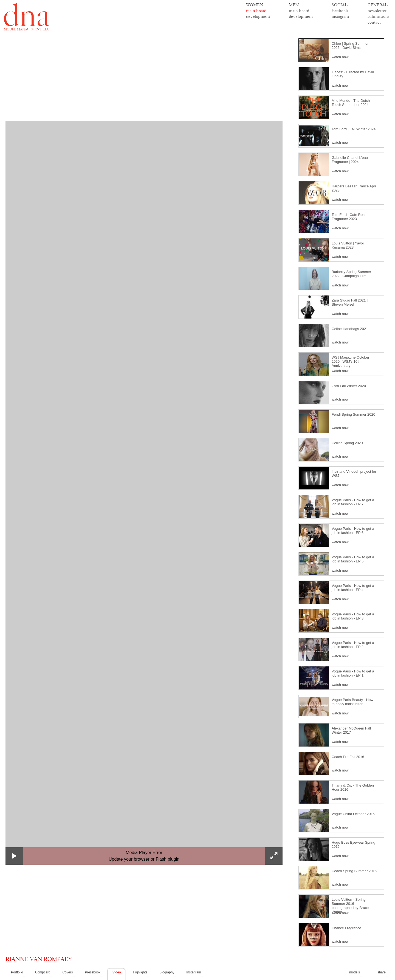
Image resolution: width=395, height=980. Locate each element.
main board (256, 11)
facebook (340, 11)
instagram (340, 16)
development (258, 16)
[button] (14, 856)
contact (374, 22)
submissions (379, 16)
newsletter (377, 11)
